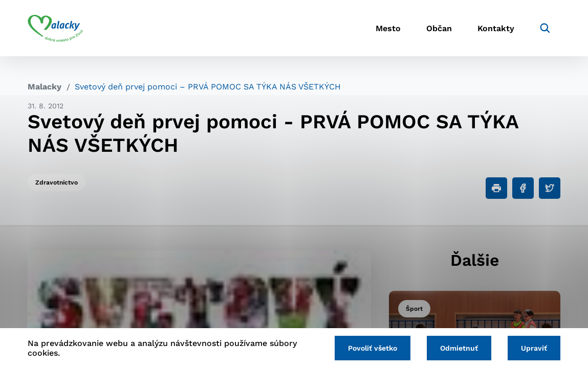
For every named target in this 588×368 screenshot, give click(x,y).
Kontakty (496, 28)
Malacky (45, 87)
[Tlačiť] (496, 188)
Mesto (388, 28)
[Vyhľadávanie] (545, 28)
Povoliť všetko (373, 348)
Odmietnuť (459, 348)
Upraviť (534, 348)
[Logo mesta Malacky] (56, 28)
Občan (439, 28)
